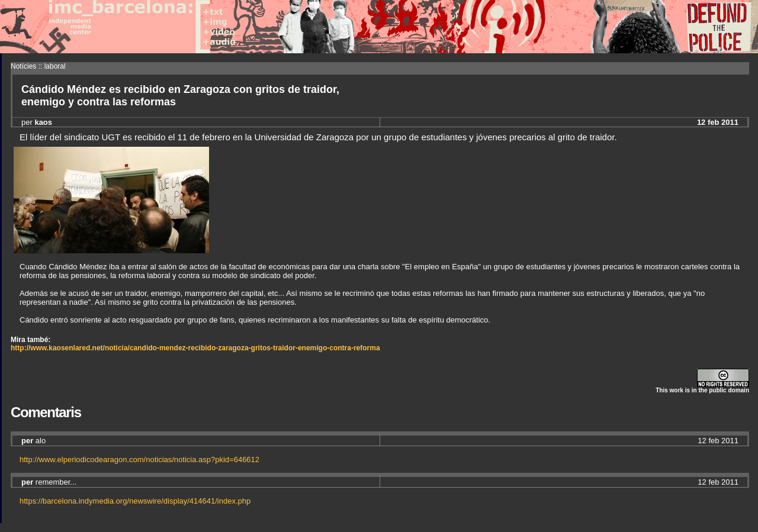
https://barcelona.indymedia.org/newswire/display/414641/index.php (135, 501)
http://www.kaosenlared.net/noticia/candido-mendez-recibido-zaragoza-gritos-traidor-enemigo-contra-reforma (195, 348)
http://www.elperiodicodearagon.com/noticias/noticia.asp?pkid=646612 (139, 460)
